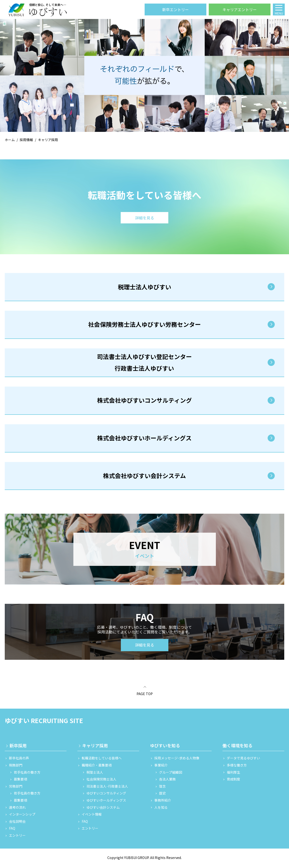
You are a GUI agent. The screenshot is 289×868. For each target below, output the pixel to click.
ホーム (10, 140)
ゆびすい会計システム (103, 809)
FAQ (12, 830)
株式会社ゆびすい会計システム (144, 477)
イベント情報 (92, 816)
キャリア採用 (95, 747)
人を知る (161, 809)
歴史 (162, 795)
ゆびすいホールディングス (106, 802)
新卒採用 (18, 747)
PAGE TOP (145, 695)
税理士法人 (95, 774)
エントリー (17, 837)
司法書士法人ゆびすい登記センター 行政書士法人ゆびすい (145, 363)
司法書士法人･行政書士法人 (107, 788)
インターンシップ (22, 816)
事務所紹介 (163, 802)
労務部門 (16, 788)
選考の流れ (17, 809)
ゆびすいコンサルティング (106, 795)
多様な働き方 (237, 767)
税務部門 (16, 767)
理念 (162, 788)
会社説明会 (17, 823)
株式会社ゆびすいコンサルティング (144, 402)
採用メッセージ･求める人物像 (177, 760)
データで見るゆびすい (243, 760)
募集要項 (20, 781)
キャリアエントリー (240, 9)
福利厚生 (233, 774)
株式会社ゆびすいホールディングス (145, 439)
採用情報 (26, 140)
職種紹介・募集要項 (97, 767)
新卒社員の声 (19, 760)
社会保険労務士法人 (101, 781)
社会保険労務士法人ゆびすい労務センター (144, 325)
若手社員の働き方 (27, 774)
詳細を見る (145, 647)
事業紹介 (161, 767)
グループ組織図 (171, 774)
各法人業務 (167, 781)
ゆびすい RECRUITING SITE (44, 722)
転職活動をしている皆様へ (102, 760)
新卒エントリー (175, 9)
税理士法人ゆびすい (144, 287)
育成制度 (233, 781)
